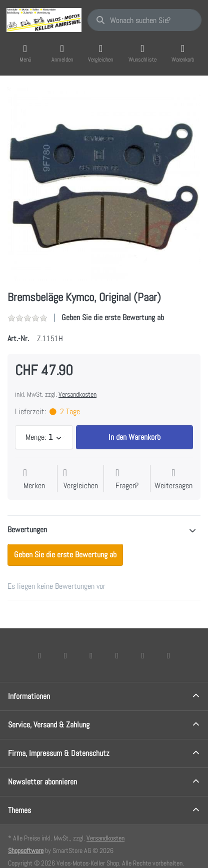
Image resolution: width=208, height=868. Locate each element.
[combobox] (144, 20)
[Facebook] (39, 655)
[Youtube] (143, 655)
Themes (19, 810)
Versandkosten (77, 394)
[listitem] (104, 184)
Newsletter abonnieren (42, 782)
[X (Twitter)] (65, 655)
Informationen (29, 696)
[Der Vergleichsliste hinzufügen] (81, 480)
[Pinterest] (168, 655)
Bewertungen (27, 530)
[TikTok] (117, 655)
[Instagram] (91, 655)
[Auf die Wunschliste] (34, 480)
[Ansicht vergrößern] (104, 184)
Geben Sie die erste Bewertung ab (113, 317)
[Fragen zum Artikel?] (127, 480)
